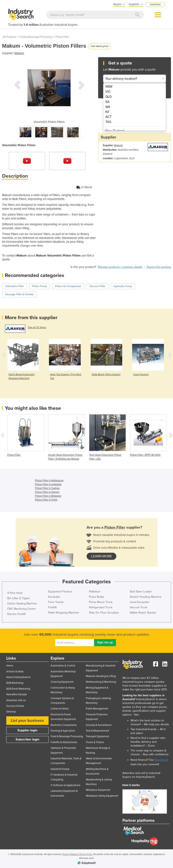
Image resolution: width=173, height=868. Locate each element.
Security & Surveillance (99, 725)
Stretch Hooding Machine (146, 597)
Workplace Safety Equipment (102, 796)
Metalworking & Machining (101, 682)
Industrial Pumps (60, 769)
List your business (27, 721)
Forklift (52, 607)
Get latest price (100, 46)
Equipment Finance (60, 592)
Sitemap (11, 712)
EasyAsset (161, 760)
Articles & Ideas (15, 672)
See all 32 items (37, 327)
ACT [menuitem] (108, 117)
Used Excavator (140, 602)
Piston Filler (62, 37)
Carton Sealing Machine (22, 604)
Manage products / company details (120, 267)
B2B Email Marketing (18, 689)
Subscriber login (27, 739)
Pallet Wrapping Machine (64, 613)
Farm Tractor (56, 602)
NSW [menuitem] (109, 87)
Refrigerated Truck (101, 607)
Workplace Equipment (98, 790)
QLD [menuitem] (109, 97)
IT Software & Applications (65, 785)
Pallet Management (97, 709)
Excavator (54, 597)
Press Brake (97, 597)
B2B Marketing (15, 683)
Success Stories (15, 706)
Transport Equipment (97, 736)
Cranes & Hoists (60, 709)
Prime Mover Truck (101, 602)
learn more (101, 556)
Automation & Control (63, 666)
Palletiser (95, 592)
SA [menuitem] (107, 102)
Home (10, 666)
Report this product (159, 267)
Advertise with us (16, 700)
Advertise (155, 4)
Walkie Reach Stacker (143, 613)
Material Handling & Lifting (101, 676)
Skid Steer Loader (141, 592)
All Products (9, 37)
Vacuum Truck (139, 607)
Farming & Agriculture (63, 731)
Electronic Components (64, 725)
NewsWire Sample (17, 694)
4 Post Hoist (15, 593)
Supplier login (27, 730)
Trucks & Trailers (95, 742)
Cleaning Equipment (62, 682)
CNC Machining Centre (22, 609)
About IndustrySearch (18, 677)
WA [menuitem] (108, 107)
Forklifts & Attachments (64, 742)
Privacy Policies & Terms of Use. (78, 854)
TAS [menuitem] (108, 122)
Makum (19, 53)
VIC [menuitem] (108, 92)
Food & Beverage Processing (36, 37)
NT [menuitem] (107, 112)
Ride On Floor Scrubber (104, 613)
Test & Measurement (97, 731)
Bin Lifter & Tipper (19, 598)
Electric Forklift (16, 614)
